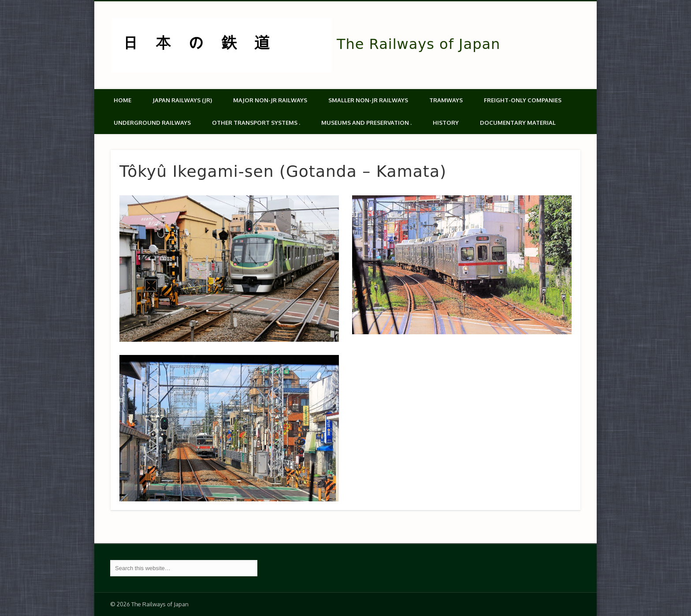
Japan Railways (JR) (182, 100)
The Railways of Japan (418, 44)
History (446, 123)
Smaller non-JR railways (368, 100)
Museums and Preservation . (366, 123)
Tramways (446, 100)
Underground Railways (152, 123)
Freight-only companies (523, 100)
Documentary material (518, 123)
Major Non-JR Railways (270, 100)
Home (123, 100)
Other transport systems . (256, 123)
